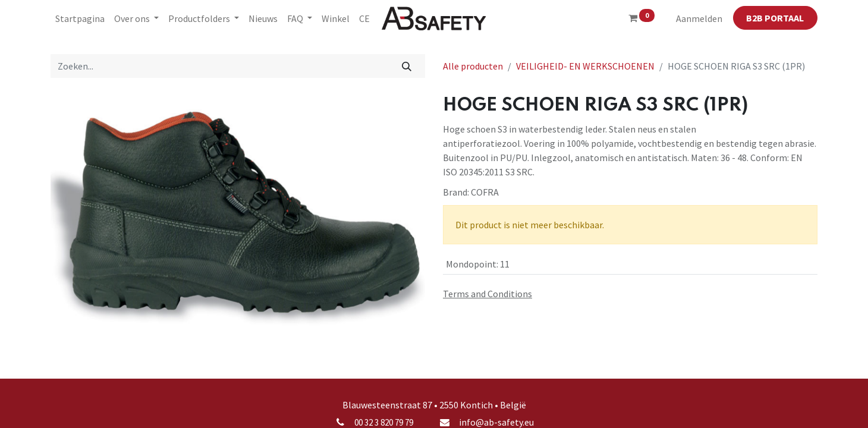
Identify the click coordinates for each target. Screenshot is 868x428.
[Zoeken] (407, 66)
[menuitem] (80, 18)
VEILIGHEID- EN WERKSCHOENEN (585, 66)
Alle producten (473, 66)
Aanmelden (699, 18)
